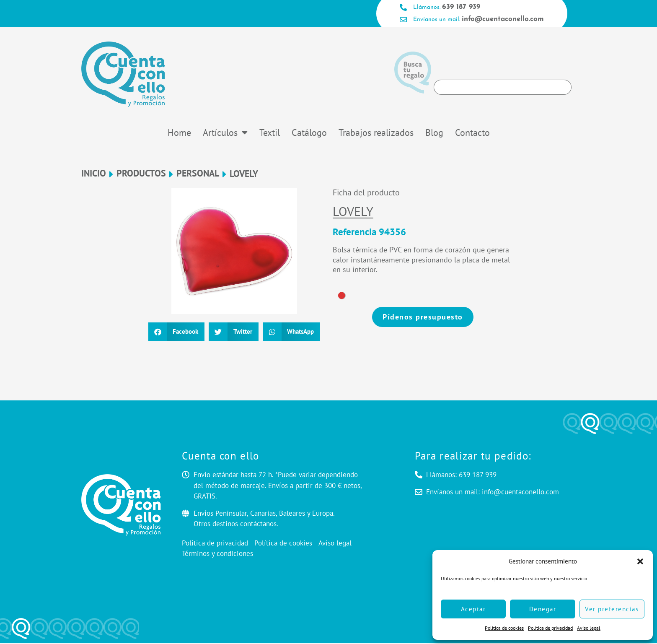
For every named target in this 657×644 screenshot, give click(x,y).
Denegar (543, 609)
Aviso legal (589, 628)
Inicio (94, 175)
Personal (198, 175)
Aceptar (473, 609)
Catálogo (309, 133)
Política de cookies (504, 628)
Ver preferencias (612, 609)
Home (179, 133)
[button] (640, 561)
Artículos (225, 133)
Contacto (472, 133)
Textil (270, 133)
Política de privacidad (550, 628)
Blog (434, 133)
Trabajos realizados (376, 133)
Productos (141, 175)
